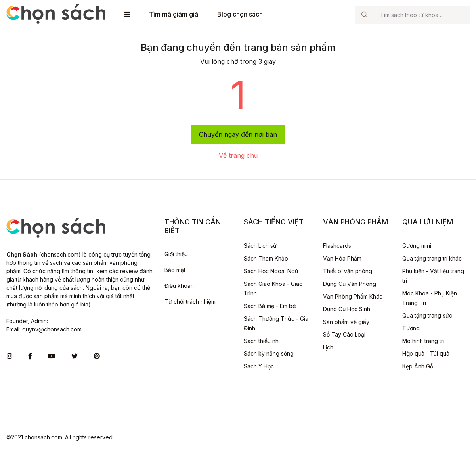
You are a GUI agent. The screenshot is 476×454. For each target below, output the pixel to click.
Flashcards (337, 246)
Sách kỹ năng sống (269, 353)
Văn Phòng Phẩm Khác (353, 296)
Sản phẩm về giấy (346, 322)
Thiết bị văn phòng (348, 271)
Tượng (411, 328)
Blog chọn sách (240, 14)
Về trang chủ (238, 155)
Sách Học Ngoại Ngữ (271, 271)
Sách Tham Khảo (266, 258)
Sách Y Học (259, 366)
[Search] (422, 15)
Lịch (328, 347)
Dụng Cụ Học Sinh (347, 309)
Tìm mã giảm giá (174, 14)
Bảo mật (175, 270)
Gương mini (417, 246)
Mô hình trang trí (423, 341)
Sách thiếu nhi (262, 341)
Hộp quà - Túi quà (426, 353)
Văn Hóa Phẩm (342, 258)
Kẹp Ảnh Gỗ (418, 366)
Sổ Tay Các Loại (344, 334)
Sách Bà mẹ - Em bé (270, 306)
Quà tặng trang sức (427, 315)
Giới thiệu (176, 254)
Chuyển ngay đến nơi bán (238, 134)
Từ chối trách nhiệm (190, 302)
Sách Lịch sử (260, 246)
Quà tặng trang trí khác (432, 258)
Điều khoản (179, 286)
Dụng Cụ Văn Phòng (350, 284)
